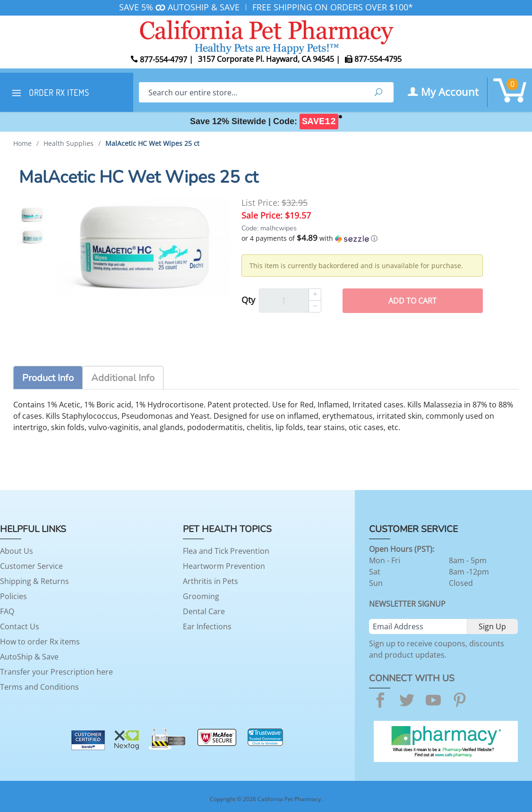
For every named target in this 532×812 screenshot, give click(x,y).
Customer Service (31, 566)
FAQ (7, 611)
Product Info (48, 378)
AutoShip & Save (29, 657)
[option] (32, 215)
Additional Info (123, 378)
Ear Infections (207, 626)
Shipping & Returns (34, 581)
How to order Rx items (40, 642)
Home (22, 143)
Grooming (201, 596)
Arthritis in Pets (210, 581)
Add (412, 301)
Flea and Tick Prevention (226, 551)
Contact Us (20, 626)
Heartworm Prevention (224, 566)
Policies (13, 596)
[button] (362, 238)
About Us (17, 551)
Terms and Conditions (39, 687)
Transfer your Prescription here (56, 672)
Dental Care (204, 611)
